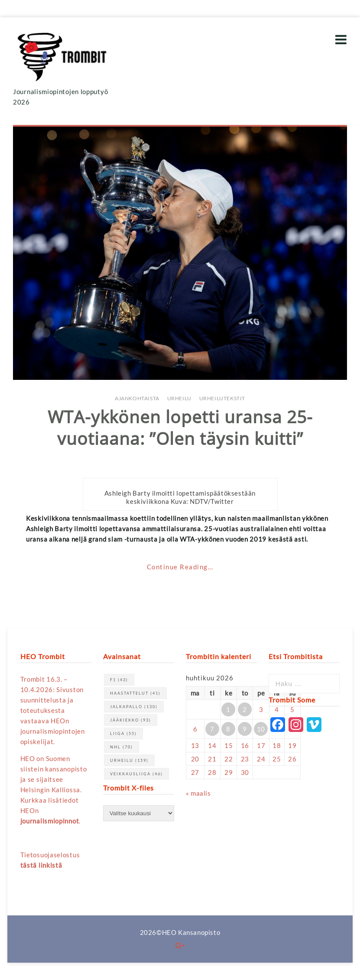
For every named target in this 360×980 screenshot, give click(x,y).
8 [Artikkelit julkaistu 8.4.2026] (228, 729)
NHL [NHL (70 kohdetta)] (122, 747)
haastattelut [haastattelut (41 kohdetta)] (135, 693)
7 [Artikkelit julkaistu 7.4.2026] (212, 729)
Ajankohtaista (137, 398)
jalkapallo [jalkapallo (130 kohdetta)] (134, 707)
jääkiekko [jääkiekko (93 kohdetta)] (131, 720)
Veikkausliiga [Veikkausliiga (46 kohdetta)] (136, 774)
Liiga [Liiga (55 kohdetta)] (123, 733)
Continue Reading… (180, 567)
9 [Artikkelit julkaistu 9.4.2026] (245, 729)
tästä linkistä (41, 865)
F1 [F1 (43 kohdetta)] (119, 680)
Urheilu (179, 398)
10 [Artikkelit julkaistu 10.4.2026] (261, 729)
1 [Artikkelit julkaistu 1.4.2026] (228, 709)
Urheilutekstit (222, 398)
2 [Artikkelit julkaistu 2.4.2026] (245, 709)
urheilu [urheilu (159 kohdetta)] (129, 760)
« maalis (198, 793)
